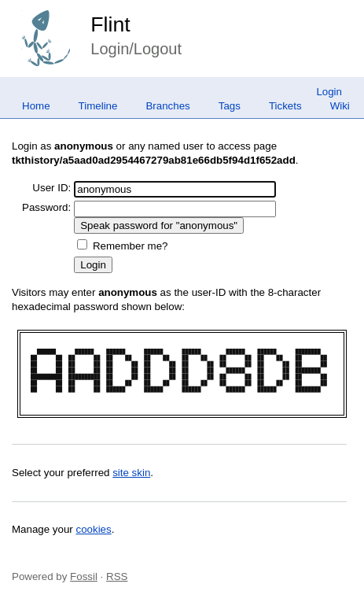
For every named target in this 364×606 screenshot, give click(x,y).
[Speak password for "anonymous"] (159, 225)
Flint (110, 24)
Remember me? (131, 246)
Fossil (84, 576)
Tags (230, 106)
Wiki (340, 106)
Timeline (98, 106)
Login (329, 92)
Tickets (285, 106)
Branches (167, 106)
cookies (94, 529)
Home (36, 106)
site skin (131, 473)
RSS (117, 576)
